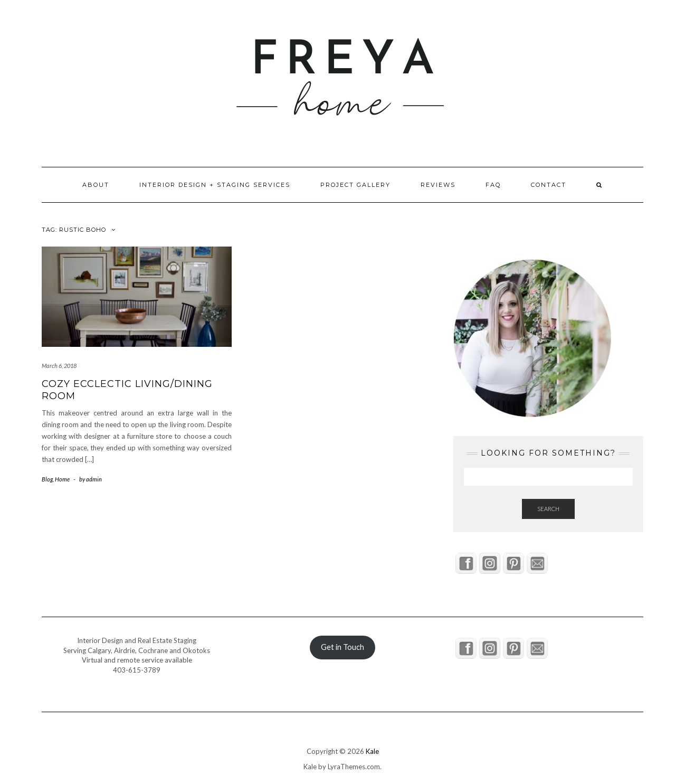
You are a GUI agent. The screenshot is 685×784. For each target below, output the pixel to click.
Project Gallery (355, 185)
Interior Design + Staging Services (215, 185)
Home (62, 479)
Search (548, 509)
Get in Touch (342, 647)
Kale (372, 751)
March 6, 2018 (59, 366)
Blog (47, 479)
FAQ (493, 185)
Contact (549, 185)
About (96, 185)
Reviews (438, 185)
